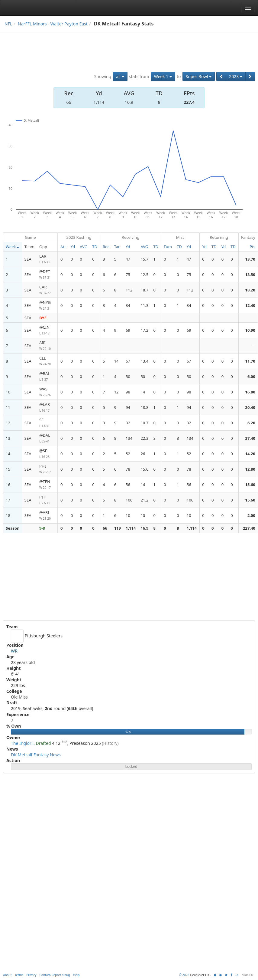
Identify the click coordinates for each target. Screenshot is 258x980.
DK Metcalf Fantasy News (36, 755)
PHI (47, 469)
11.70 (250, 361)
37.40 (250, 438)
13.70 (250, 259)
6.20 (251, 423)
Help (76, 975)
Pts (252, 247)
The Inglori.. (23, 743)
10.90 (250, 330)
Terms (19, 975)
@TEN (47, 485)
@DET (47, 275)
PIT (47, 500)
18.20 (250, 290)
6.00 (251, 377)
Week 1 (163, 76)
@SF (47, 454)
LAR (47, 259)
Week (12, 247)
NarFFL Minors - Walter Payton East (53, 24)
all (120, 76)
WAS (47, 392)
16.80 (250, 392)
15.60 (250, 485)
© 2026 (184, 975)
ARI (47, 346)
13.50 (250, 275)
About (7, 975)
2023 (236, 76)
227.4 (189, 102)
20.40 (250, 407)
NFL (8, 24)
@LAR (47, 408)
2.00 (251, 515)
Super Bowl (199, 76)
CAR (47, 290)
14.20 (250, 454)
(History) (110, 743)
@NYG (47, 306)
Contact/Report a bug (55, 975)
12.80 (250, 469)
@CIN (47, 330)
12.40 (250, 305)
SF (47, 423)
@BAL (47, 377)
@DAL (47, 438)
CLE (47, 361)
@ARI (47, 516)
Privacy (31, 975)
